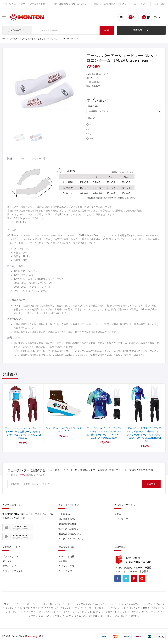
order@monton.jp (138, 562)
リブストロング (120, 616)
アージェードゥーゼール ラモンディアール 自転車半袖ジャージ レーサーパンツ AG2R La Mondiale (64, 431)
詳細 (22, 159)
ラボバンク (93, 612)
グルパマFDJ (23, 608)
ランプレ (9, 608)
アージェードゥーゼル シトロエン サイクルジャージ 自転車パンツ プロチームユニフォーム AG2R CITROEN (23, 432)
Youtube (142, 578)
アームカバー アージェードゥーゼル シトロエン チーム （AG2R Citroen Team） (45, 39)
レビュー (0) (38, 159)
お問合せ (119, 514)
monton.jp (33, 636)
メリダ (56, 616)
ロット (118, 604)
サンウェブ (134, 608)
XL (89, 134)
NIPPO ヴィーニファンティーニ (62, 608)
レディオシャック (117, 608)
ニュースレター (66, 571)
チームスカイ (66, 612)
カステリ (67, 616)
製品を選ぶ (94, 106)
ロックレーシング (17, 612)
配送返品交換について (70, 534)
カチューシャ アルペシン (79, 604)
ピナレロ (135, 616)
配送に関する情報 (67, 524)
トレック (80, 612)
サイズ (91, 118)
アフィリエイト (10, 566)
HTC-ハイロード (56, 604)
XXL (90, 139)
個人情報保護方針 (67, 519)
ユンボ (42, 604)
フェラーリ (86, 608)
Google (134, 578)
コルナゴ (93, 616)
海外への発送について (70, 529)
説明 (10, 159)
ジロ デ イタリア (130, 612)
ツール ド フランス (151, 612)
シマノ (32, 612)
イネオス (160, 604)
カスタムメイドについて (71, 539)
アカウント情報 (66, 557)
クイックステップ (47, 612)
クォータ (105, 616)
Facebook (118, 578)
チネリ (32, 616)
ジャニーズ (80, 616)
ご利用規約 (64, 514)
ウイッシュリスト (67, 566)
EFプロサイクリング (14, 604)
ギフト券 (7, 561)
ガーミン (31, 604)
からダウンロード (21, 528)
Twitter (126, 578)
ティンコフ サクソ (110, 612)
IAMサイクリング (103, 604)
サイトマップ (121, 519)
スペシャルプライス (13, 571)
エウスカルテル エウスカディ (138, 604)
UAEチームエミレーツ (154, 608)
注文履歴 (63, 561)
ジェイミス (44, 616)
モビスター (100, 608)
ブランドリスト (10, 557)
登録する (151, 484)
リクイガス (38, 608)
